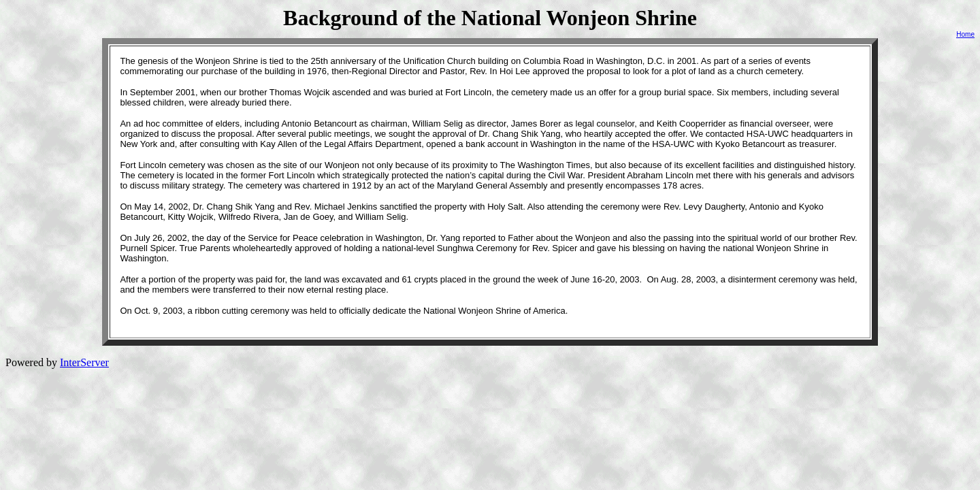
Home (965, 34)
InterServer (84, 362)
